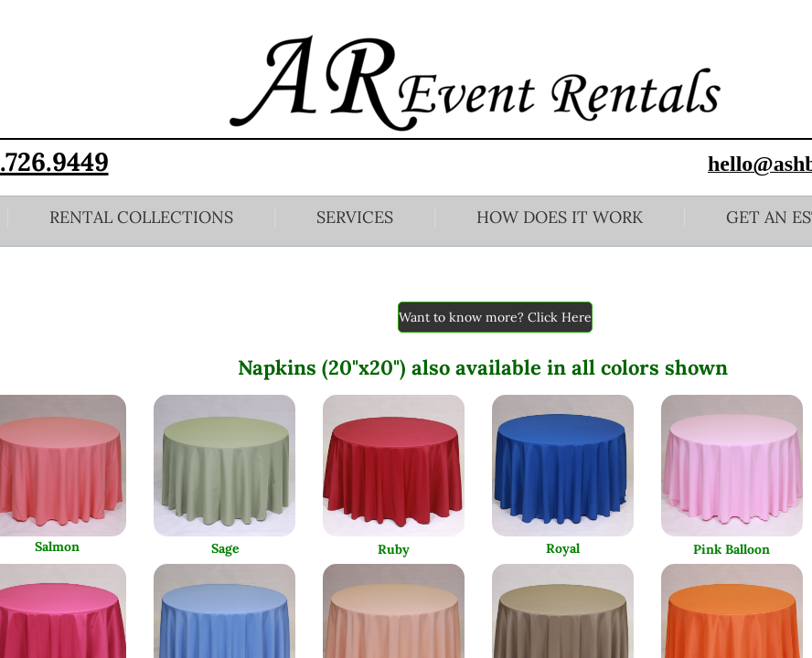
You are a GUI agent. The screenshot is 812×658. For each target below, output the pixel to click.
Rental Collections (141, 217)
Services (355, 217)
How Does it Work (560, 217)
